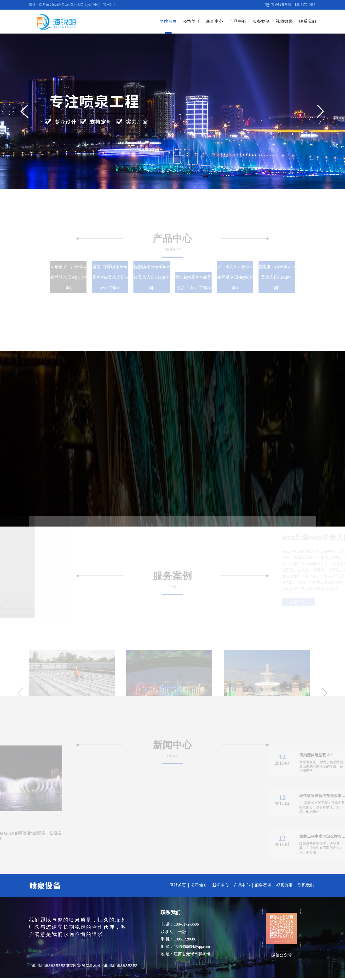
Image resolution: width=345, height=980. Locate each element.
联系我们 (308, 21)
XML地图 (93, 966)
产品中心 (238, 21)
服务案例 (261, 21)
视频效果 (284, 21)
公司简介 (191, 21)
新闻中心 (215, 21)
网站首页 (168, 21)
